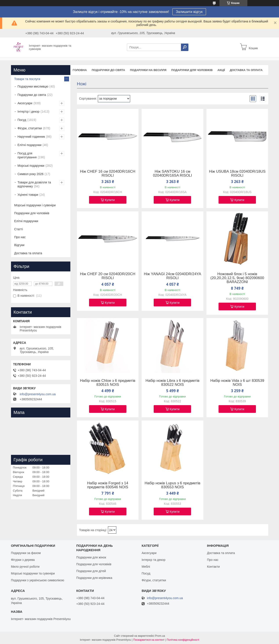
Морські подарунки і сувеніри (35, 205)
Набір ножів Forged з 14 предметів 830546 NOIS (108, 485)
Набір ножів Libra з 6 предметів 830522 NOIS (172, 383)
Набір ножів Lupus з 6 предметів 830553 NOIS (173, 485)
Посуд (22, 120)
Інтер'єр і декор (29, 112)
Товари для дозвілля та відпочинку (34, 184)
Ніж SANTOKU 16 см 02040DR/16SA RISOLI (173, 174)
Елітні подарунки (30, 145)
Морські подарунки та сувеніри (33, 573)
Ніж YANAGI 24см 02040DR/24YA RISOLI (172, 276)
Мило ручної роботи (25, 567)
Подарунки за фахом (26, 553)
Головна (80, 70)
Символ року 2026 (31, 174)
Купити (110, 200)
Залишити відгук (189, 12)
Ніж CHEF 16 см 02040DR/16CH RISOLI (108, 174)
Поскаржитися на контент (149, 640)
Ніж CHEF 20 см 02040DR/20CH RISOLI (108, 276)
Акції (221, 70)
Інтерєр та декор (153, 560)
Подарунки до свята (108, 70)
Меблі (146, 567)
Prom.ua (160, 636)
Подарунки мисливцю (33, 86)
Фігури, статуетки (30, 128)
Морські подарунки (31, 166)
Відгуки (19, 245)
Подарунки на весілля (148, 70)
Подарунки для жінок (91, 557)
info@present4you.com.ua (38, 394)
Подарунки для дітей (91, 571)
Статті (19, 229)
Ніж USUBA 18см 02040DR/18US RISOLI (237, 174)
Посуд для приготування (27, 155)
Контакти (213, 567)
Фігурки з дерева (23, 560)
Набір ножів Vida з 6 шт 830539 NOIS (237, 383)
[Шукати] (185, 47)
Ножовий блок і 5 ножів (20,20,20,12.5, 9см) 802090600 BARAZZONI (237, 278)
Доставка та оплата (246, 70)
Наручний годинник (31, 137)
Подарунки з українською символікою (38, 580)
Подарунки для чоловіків (192, 70)
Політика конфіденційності (183, 640)
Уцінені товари (28, 195)
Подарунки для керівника (94, 578)
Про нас (20, 237)
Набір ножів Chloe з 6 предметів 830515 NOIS (108, 383)
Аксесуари (25, 103)
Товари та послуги (27, 79)
